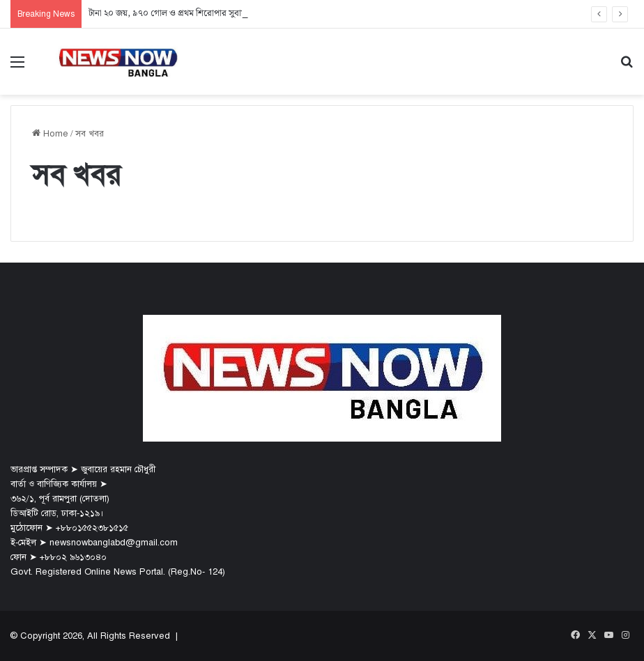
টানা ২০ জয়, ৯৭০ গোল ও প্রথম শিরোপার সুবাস (168, 14)
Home (50, 134)
